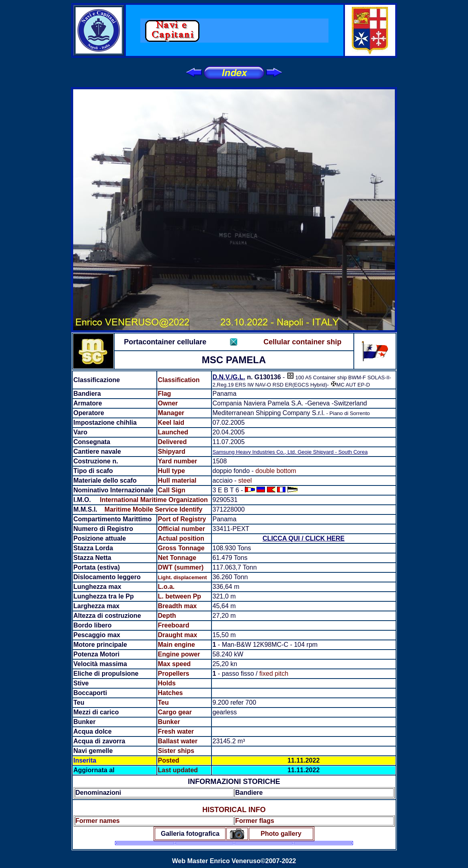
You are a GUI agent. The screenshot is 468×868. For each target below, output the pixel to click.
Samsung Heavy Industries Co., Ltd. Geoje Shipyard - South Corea (290, 452)
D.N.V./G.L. (229, 377)
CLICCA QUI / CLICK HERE (304, 538)
